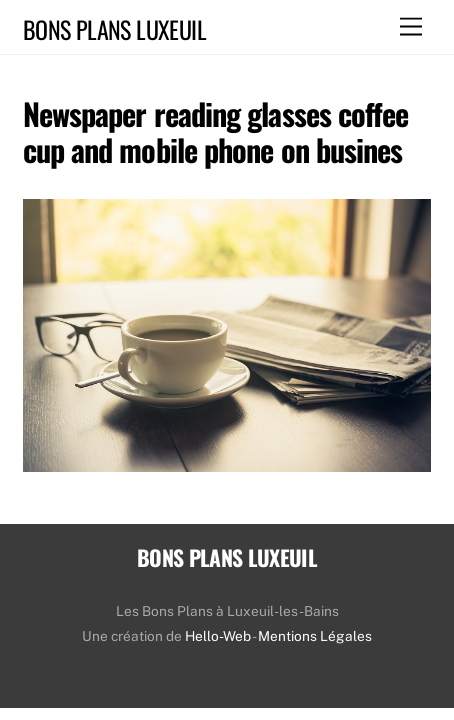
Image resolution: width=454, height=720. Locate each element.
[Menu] (411, 27)
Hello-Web (218, 636)
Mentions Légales (315, 636)
